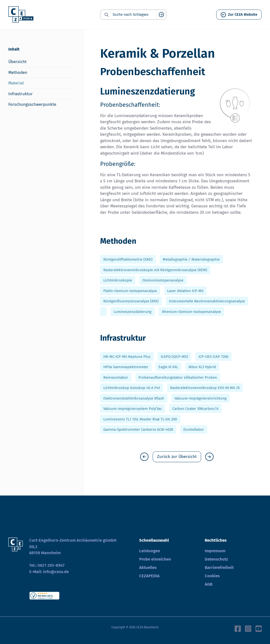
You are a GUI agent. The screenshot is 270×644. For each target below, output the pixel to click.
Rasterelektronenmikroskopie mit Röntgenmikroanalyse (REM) (155, 270)
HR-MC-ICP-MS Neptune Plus (127, 356)
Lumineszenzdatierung (133, 311)
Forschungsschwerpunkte (32, 104)
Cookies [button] (212, 576)
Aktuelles (148, 568)
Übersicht (17, 62)
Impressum (215, 551)
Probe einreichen (155, 559)
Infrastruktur (20, 94)
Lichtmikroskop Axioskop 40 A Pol (132, 388)
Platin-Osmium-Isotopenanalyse (130, 291)
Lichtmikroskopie (118, 280)
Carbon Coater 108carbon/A (195, 409)
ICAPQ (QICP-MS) (174, 356)
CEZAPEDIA (149, 576)
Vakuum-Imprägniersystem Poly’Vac (133, 409)
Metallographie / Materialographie (191, 259)
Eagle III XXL (168, 367)
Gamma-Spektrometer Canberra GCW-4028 (138, 429)
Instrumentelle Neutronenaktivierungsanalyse (207, 301)
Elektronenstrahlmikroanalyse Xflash (134, 398)
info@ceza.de (56, 572)
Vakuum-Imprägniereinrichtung (201, 398)
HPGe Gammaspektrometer (126, 367)
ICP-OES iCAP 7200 (213, 356)
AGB (209, 584)
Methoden (18, 73)
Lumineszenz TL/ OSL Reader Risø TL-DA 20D (140, 419)
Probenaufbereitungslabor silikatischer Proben (178, 377)
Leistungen (150, 551)
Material (16, 83)
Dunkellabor (194, 429)
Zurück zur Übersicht (177, 457)
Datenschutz (216, 559)
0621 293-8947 (51, 565)
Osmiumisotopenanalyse (163, 280)
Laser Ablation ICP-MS (185, 291)
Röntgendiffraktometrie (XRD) (128, 259)
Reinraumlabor (116, 377)
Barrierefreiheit (219, 568)
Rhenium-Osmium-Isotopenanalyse (191, 311)
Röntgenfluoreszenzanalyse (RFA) (131, 301)
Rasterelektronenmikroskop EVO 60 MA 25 (205, 388)
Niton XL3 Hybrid (202, 367)
